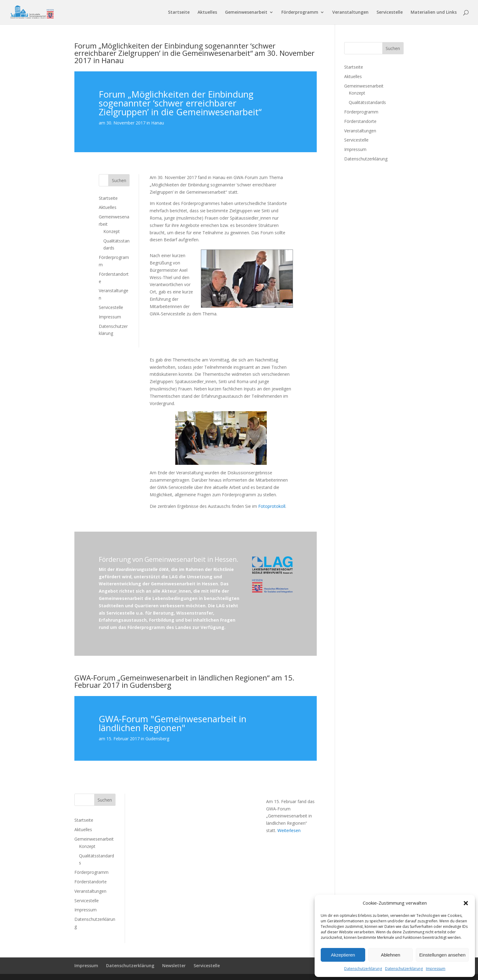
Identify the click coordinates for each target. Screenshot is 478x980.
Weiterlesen (289, 830)
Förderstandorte (91, 882)
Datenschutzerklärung (363, 969)
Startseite (179, 13)
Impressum (436, 969)
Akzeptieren (343, 955)
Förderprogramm (300, 13)
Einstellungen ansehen (442, 955)
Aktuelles (207, 13)
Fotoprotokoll (272, 506)
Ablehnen (390, 955)
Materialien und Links (434, 13)
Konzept (112, 231)
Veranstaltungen (350, 13)
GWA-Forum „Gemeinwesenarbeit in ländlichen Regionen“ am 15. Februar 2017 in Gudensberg (184, 681)
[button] (466, 903)
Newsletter (174, 966)
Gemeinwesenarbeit (246, 13)
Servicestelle (390, 13)
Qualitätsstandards (367, 102)
